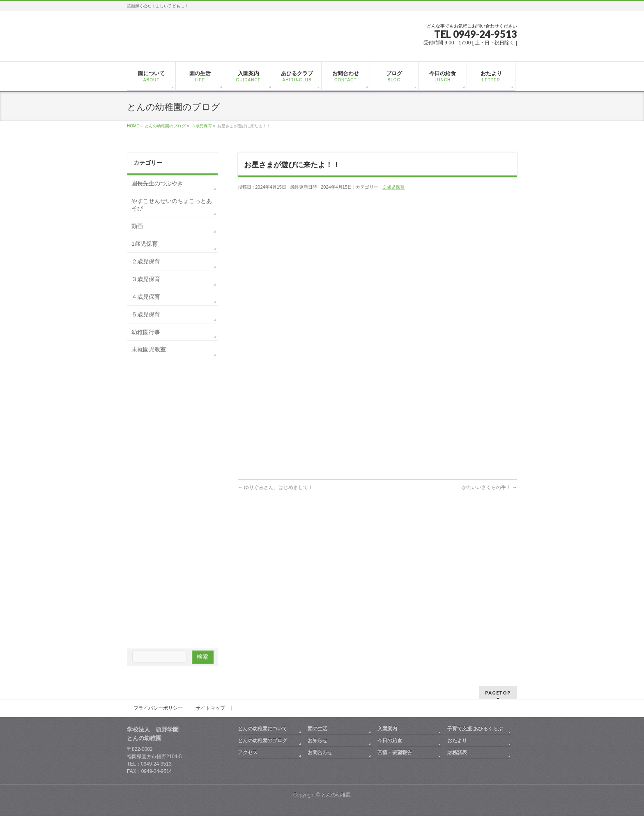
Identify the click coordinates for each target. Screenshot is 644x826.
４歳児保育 (146, 297)
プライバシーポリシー (158, 708)
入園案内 (387, 729)
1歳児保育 (145, 244)
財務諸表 (457, 752)
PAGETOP (498, 693)
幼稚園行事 (146, 332)
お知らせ (317, 741)
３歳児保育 (393, 187)
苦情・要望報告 (395, 752)
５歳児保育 (146, 314)
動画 (137, 226)
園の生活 (317, 729)
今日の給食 (390, 741)
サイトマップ (210, 708)
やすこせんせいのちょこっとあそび (172, 205)
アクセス (248, 752)
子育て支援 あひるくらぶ (475, 729)
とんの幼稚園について (262, 729)
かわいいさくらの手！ (489, 487)
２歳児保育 (146, 261)
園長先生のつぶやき (157, 183)
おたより (457, 741)
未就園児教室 (149, 349)
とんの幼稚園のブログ (262, 741)
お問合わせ (320, 752)
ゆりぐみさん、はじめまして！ (275, 487)
